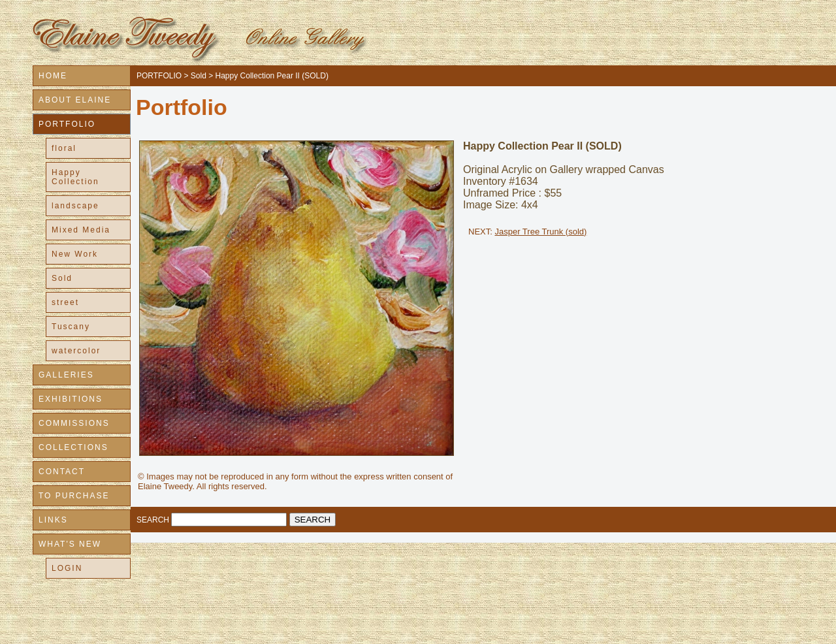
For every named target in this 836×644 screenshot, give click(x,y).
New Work (75, 254)
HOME (53, 76)
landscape (75, 206)
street (65, 302)
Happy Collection (75, 177)
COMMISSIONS (74, 423)
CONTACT (62, 472)
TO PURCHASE (74, 496)
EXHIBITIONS (71, 399)
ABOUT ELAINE (75, 100)
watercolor (76, 351)
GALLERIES (66, 375)
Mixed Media (81, 230)
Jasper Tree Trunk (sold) (540, 232)
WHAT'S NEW (70, 544)
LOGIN (67, 568)
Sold (62, 278)
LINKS (53, 520)
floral (64, 148)
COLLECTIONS (73, 447)
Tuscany (71, 327)
